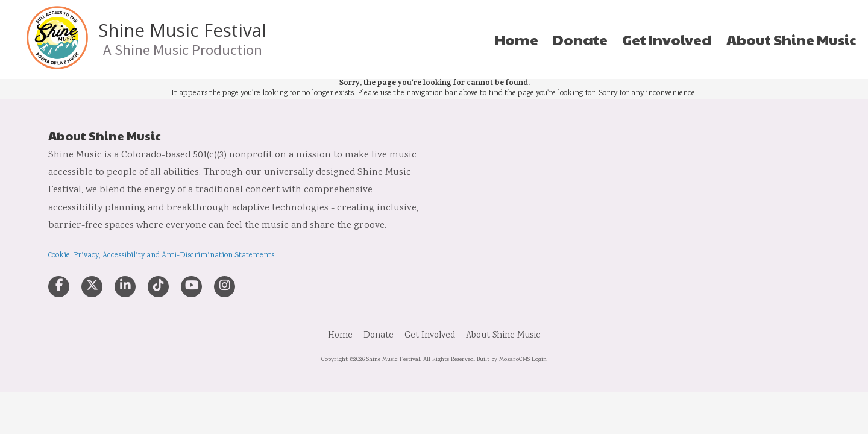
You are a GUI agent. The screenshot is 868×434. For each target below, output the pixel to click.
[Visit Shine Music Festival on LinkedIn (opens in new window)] (125, 287)
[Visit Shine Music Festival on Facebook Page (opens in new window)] (59, 287)
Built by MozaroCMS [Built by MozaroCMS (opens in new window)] (503, 360)
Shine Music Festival (182, 30)
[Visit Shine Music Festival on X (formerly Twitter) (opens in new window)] (92, 287)
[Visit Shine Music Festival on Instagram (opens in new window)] (225, 287)
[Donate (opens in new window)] (580, 40)
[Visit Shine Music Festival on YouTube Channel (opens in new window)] (191, 287)
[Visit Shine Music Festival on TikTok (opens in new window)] (158, 287)
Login (539, 360)
